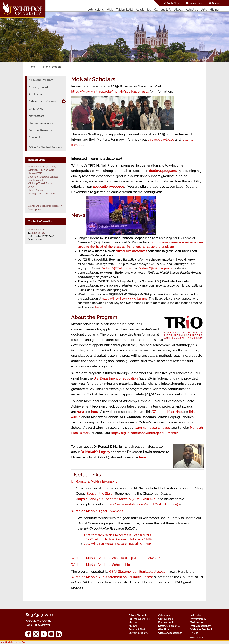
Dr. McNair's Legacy (95, 452)
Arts (204, 10)
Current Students (139, 633)
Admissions (96, 10)
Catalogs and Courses (42, 101)
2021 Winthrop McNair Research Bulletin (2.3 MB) (117, 535)
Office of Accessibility (170, 633)
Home (32, 67)
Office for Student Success (45, 147)
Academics (143, 10)
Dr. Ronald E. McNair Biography (94, 481)
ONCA (31, 187)
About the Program (41, 80)
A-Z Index (196, 615)
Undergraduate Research (41, 194)
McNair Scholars (37, 230)
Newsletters (36, 116)
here (98, 307)
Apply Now (173, 3)
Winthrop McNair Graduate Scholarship (101, 565)
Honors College (36, 190)
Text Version (197, 622)
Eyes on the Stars (100, 494)
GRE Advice (36, 109)
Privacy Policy (198, 619)
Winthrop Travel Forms (40, 183)
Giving (214, 10)
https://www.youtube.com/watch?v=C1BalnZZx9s (142, 504)
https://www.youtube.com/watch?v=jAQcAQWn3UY (116, 499)
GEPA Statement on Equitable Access (138, 572)
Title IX (194, 633)
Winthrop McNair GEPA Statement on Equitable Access (113, 577)
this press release (161, 140)
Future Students (138, 615)
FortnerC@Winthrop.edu (155, 268)
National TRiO (35, 173)
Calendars (164, 615)
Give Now (164, 629)
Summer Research (40, 130)
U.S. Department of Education (116, 378)
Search (216, 3)
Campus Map (166, 619)
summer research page (153, 428)
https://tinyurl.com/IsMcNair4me (125, 299)
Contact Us (36, 137)
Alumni (133, 626)
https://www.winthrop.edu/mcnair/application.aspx (110, 91)
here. (143, 457)
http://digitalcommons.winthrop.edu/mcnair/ (145, 433)
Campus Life (163, 10)
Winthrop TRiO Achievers (41, 170)
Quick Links (196, 3)
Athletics (192, 10)
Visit (110, 10)
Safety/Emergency (169, 626)
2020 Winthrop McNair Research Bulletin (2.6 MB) (118, 539)
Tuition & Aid (124, 10)
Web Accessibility (200, 626)
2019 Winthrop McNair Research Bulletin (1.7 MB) (117, 544)
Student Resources (41, 123)
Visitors (133, 622)
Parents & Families (139, 619)
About (178, 10)
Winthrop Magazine (167, 412)
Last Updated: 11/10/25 (13, 642)
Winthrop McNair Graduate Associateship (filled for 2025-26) (116, 558)
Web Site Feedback (201, 629)
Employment (166, 622)
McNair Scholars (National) (42, 167)
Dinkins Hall (38, 233)
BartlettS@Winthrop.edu (118, 268)
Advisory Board (38, 87)
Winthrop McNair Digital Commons (97, 511)
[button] (17, 34)
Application (36, 94)
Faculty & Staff (137, 629)
